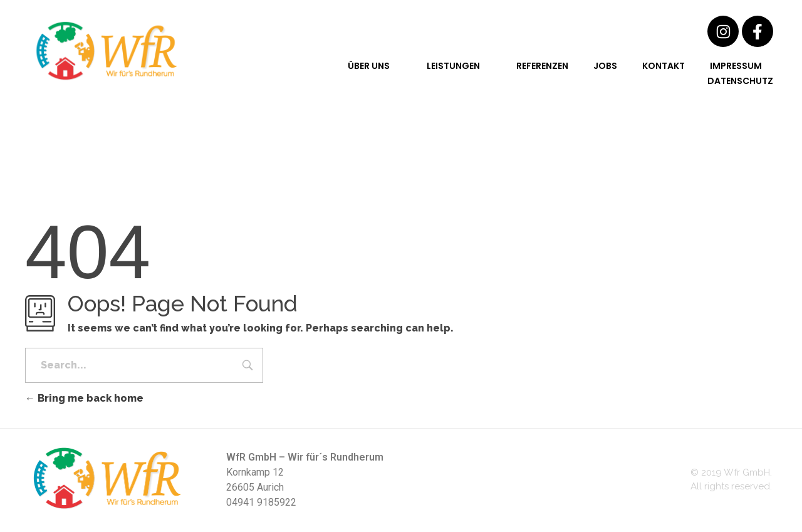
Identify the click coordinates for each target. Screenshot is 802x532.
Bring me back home (84, 398)
